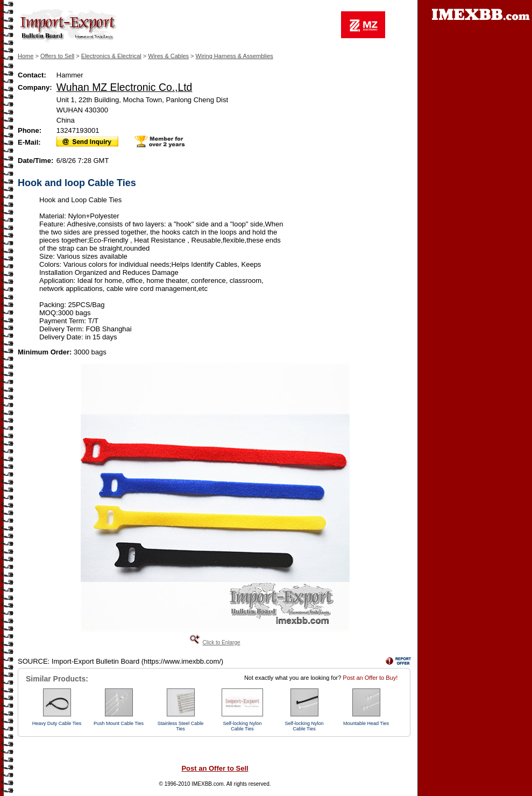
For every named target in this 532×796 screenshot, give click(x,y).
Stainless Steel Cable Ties (181, 726)
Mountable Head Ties (366, 723)
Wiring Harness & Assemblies (235, 56)
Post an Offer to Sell (215, 768)
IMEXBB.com (207, 784)
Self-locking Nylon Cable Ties (242, 726)
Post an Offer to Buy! (370, 678)
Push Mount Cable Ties (119, 723)
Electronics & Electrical (111, 56)
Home (26, 56)
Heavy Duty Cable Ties (57, 723)
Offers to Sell (57, 56)
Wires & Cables (168, 56)
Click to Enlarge (221, 642)
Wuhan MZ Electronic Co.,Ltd (125, 87)
